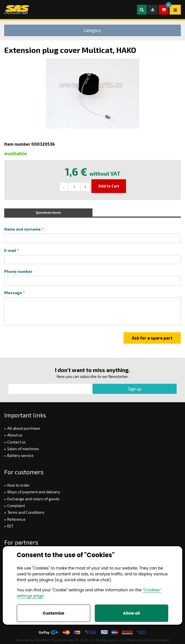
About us (15, 435)
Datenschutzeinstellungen (149, 640)
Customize (54, 613)
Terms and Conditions (26, 512)
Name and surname (22, 229)
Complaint (16, 506)
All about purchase (24, 428)
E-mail (10, 250)
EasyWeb (42, 640)
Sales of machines (23, 449)
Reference (16, 519)
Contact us (16, 442)
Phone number (18, 271)
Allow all (131, 613)
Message (13, 293)
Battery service (20, 455)
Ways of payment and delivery (34, 492)
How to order (18, 485)
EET (10, 526)
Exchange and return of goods (33, 499)
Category (92, 30)
